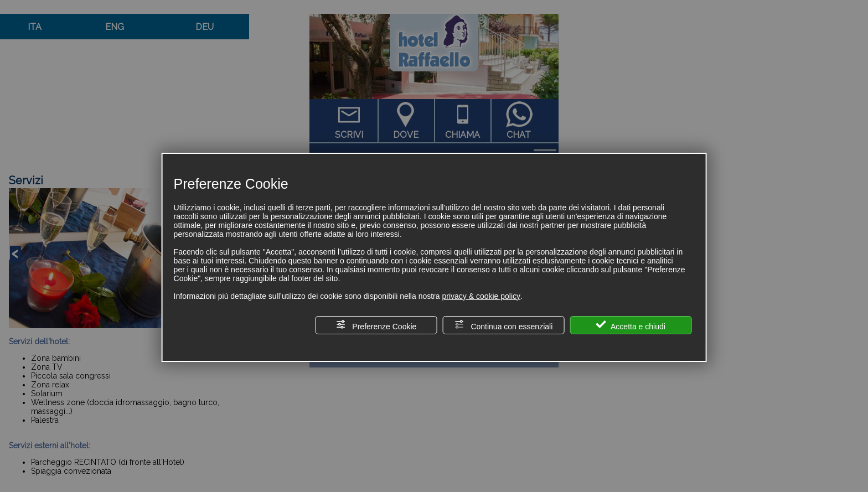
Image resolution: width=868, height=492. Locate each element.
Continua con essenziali (504, 325)
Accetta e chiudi (631, 325)
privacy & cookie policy (481, 296)
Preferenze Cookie (376, 325)
